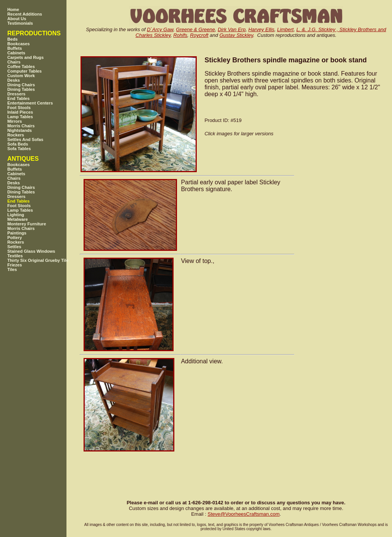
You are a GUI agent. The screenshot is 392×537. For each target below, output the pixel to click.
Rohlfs (180, 35)
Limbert (285, 29)
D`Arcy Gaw (160, 29)
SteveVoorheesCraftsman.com (243, 514)
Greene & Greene (195, 29)
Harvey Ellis (262, 29)
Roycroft (199, 35)
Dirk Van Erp (232, 29)
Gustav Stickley (236, 35)
